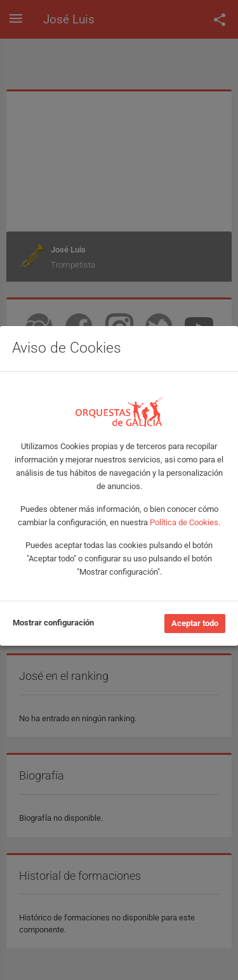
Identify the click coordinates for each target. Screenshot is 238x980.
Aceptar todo (195, 623)
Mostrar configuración (53, 623)
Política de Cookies (184, 522)
